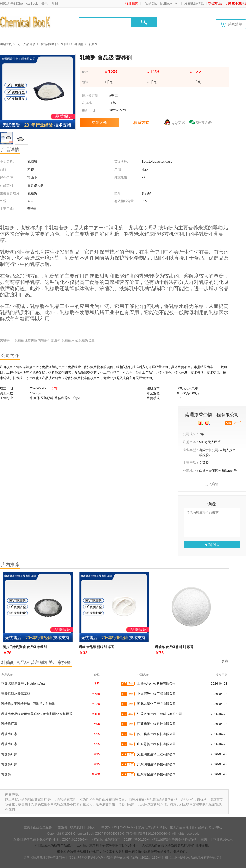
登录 (45, 4)
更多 (225, 661)
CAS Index (127, 827)
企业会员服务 (42, 827)
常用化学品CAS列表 (153, 827)
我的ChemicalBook (159, 4)
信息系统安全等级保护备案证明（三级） (181, 840)
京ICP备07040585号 (110, 834)
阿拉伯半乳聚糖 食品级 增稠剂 (25, 647)
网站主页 (6, 44)
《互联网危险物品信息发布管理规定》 (195, 857)
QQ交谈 (179, 123)
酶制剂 (65, 44)
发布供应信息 (194, 4)
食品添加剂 (48, 44)
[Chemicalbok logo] (26, 22)
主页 (27, 827)
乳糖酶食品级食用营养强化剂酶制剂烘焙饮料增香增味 (40, 714)
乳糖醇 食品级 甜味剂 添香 (174, 647)
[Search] (105, 22)
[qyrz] (200, 423)
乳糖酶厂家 (9, 724)
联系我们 (77, 827)
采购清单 (231, 24)
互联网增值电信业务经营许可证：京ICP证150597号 (51, 840)
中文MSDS (109, 827)
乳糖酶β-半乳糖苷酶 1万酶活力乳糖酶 (28, 704)
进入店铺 (212, 484)
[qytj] (207, 423)
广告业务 (61, 827)
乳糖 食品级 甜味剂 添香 (97, 647)
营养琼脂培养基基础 (16, 694)
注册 (55, 4)
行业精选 (132, 4)
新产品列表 (200, 827)
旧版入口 (92, 827)
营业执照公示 (223, 840)
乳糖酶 (79, 44)
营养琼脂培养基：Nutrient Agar (24, 684)
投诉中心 (216, 827)
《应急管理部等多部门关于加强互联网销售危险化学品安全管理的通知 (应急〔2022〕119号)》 (97, 857)
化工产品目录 (26, 44)
